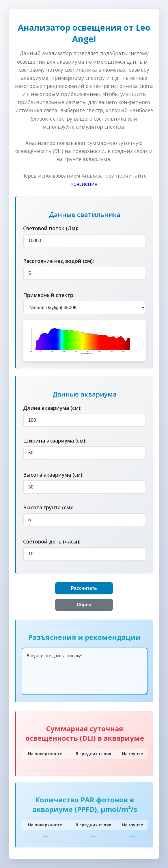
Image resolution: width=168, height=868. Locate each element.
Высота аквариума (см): (53, 475)
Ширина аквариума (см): (55, 441)
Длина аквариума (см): (52, 408)
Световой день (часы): (52, 541)
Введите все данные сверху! (85, 671)
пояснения (84, 184)
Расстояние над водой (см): (58, 261)
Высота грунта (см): (48, 507)
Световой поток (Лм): (51, 228)
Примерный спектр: (49, 295)
